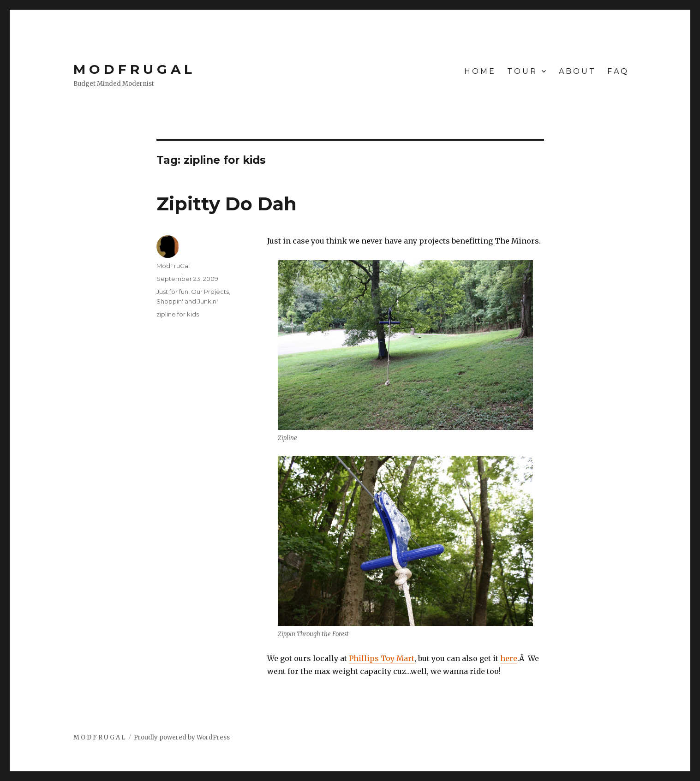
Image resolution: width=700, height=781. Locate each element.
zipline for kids (178, 314)
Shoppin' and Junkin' (187, 301)
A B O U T (577, 71)
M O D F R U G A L (133, 69)
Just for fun (172, 292)
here (509, 658)
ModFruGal (173, 266)
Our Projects (210, 292)
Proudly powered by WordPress (182, 737)
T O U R (521, 71)
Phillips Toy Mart (382, 658)
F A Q (617, 71)
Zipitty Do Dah (227, 204)
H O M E (479, 71)
